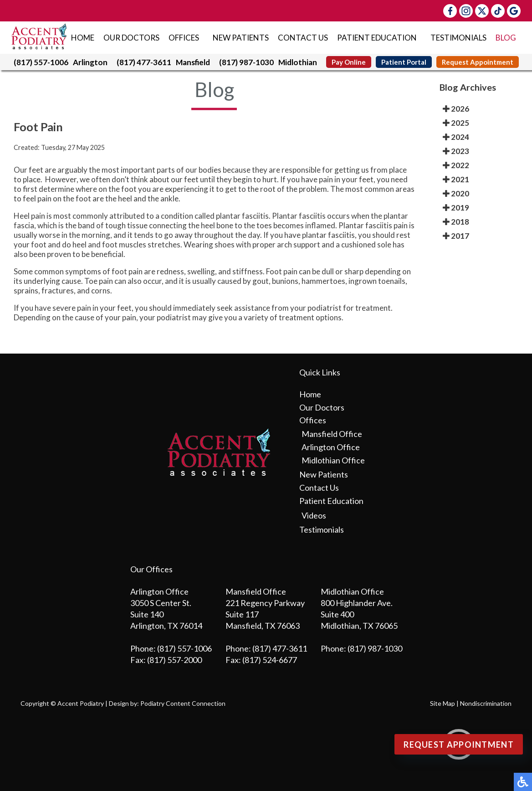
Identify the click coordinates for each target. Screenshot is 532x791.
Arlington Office (331, 447)
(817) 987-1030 (246, 62)
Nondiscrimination (486, 703)
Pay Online (349, 62)
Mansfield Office (332, 434)
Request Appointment (478, 62)
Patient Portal (404, 62)
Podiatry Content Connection (183, 703)
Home (83, 38)
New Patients (241, 38)
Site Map (442, 703)
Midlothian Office (333, 460)
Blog (506, 38)
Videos (314, 515)
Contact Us (303, 38)
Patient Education (377, 38)
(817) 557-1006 (41, 62)
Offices (184, 38)
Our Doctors (131, 38)
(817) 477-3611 (144, 62)
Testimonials (458, 38)
